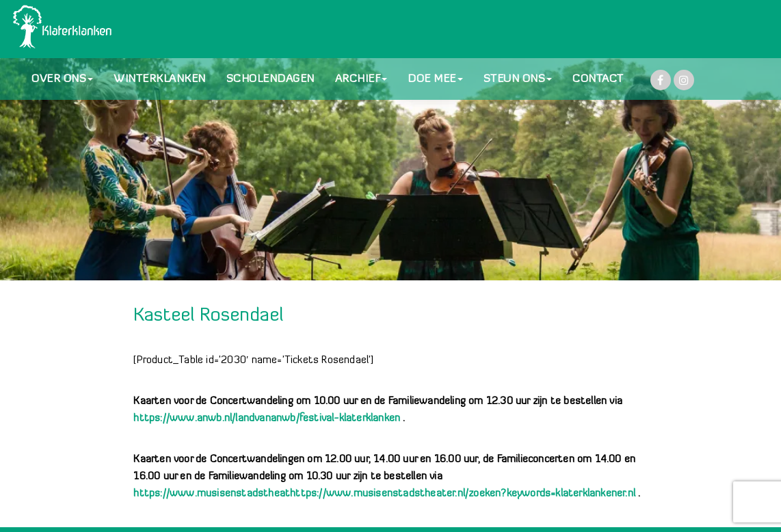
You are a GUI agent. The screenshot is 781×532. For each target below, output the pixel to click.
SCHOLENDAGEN (270, 79)
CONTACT (598, 79)
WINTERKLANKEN (160, 79)
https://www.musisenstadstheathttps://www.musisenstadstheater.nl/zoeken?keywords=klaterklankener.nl (384, 494)
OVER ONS (62, 79)
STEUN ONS (518, 79)
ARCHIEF (361, 79)
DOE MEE (435, 79)
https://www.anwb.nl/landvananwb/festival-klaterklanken (267, 419)
